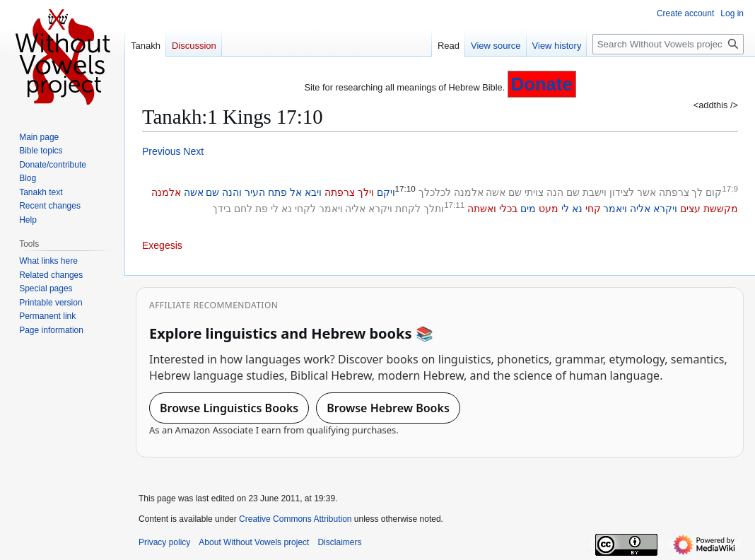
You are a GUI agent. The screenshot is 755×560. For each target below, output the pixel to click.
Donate (542, 84)
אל (296, 192)
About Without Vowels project (254, 542)
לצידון (622, 192)
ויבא (313, 192)
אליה (640, 209)
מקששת (721, 209)
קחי (593, 209)
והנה (232, 192)
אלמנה (469, 192)
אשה (496, 192)
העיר (255, 192)
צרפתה (674, 192)
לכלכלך (435, 192)
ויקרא (665, 209)
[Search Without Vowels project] (668, 44)
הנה (555, 192)
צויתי (534, 192)
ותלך (434, 209)
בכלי (508, 209)
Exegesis (162, 245)
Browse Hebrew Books (388, 408)
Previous (161, 151)
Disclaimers (339, 542)
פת (262, 209)
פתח (277, 192)
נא (577, 209)
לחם (243, 209)
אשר (646, 192)
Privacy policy (164, 542)
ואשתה (482, 209)
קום (714, 192)
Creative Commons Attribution (295, 519)
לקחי (305, 209)
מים (528, 209)
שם (573, 192)
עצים (690, 209)
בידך (222, 209)
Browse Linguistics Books (229, 408)
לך (697, 192)
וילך (366, 192)
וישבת (595, 192)
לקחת (408, 209)
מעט (549, 209)
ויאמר (615, 209)
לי (565, 209)
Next (193, 151)
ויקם (386, 192)
